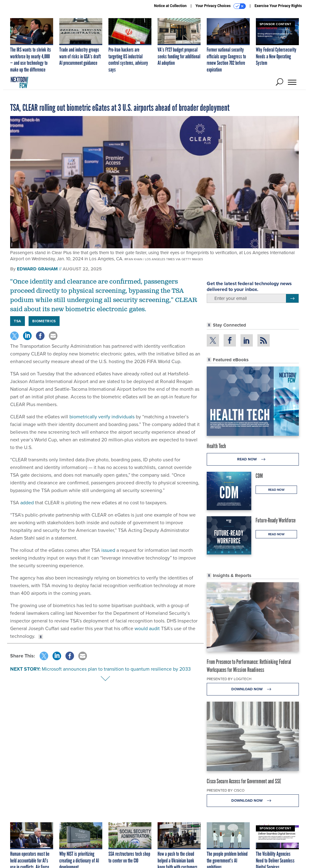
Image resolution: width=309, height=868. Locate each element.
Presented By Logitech (229, 679)
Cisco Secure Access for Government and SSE (244, 781)
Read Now (253, 459)
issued (108, 550)
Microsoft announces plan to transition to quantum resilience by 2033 (116, 669)
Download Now (253, 689)
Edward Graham (37, 269)
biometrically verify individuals (102, 417)
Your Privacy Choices (221, 6)
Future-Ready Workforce (276, 520)
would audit (147, 628)
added (27, 503)
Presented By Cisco (226, 790)
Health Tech (216, 446)
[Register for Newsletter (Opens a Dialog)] (292, 298)
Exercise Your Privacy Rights (278, 6)
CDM (259, 476)
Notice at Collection (170, 6)
